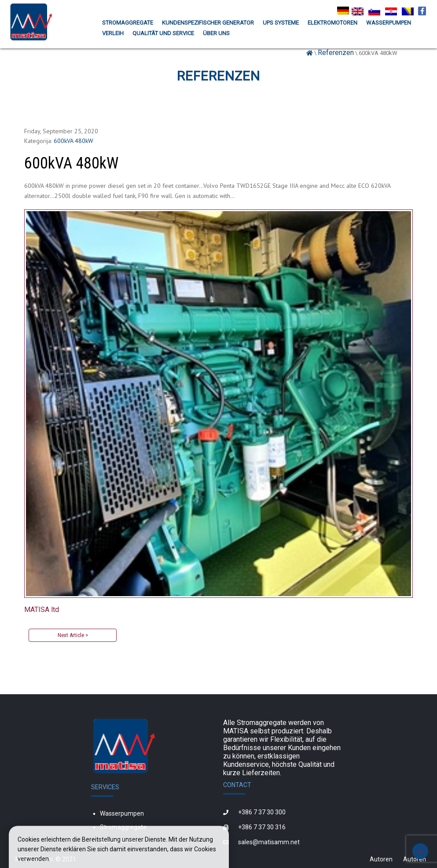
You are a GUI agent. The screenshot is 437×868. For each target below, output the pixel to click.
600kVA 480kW (73, 141)
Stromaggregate (123, 827)
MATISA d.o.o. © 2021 (46, 859)
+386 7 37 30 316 (262, 827)
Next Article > (73, 635)
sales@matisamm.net (269, 842)
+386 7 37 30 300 (262, 812)
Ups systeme (118, 841)
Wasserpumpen (122, 813)
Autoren (381, 859)
